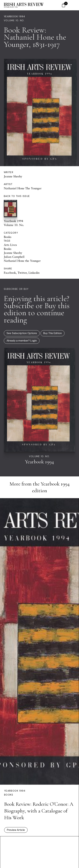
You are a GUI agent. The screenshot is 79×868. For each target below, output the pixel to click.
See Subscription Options (22, 333)
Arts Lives (10, 245)
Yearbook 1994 (14, 17)
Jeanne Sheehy (13, 176)
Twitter (22, 273)
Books (8, 237)
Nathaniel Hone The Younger (23, 188)
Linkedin (34, 273)
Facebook (10, 273)
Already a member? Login (22, 341)
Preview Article (16, 830)
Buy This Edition (53, 333)
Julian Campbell (14, 257)
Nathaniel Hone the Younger (22, 261)
